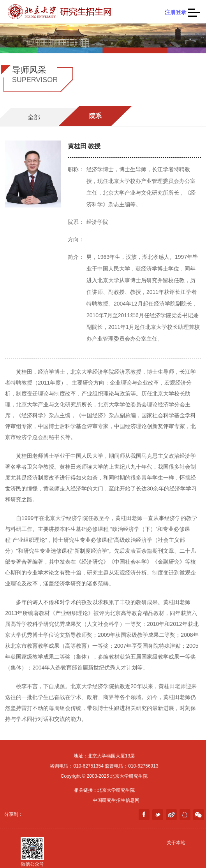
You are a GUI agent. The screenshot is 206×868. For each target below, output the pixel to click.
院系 (95, 116)
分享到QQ (185, 815)
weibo (171, 815)
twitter (158, 815)
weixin (199, 815)
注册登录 (176, 12)
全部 (34, 117)
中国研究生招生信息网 (116, 800)
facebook (144, 815)
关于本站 (176, 843)
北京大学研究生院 (116, 790)
